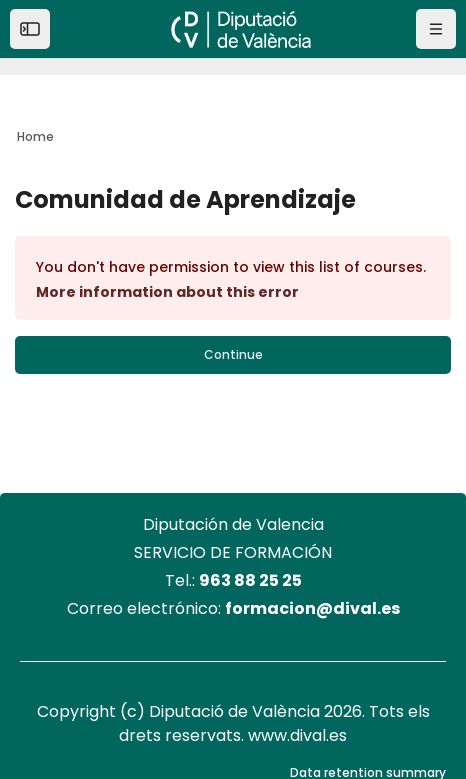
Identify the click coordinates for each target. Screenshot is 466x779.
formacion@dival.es (312, 608)
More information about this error (167, 292)
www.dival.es (297, 735)
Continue (233, 354)
